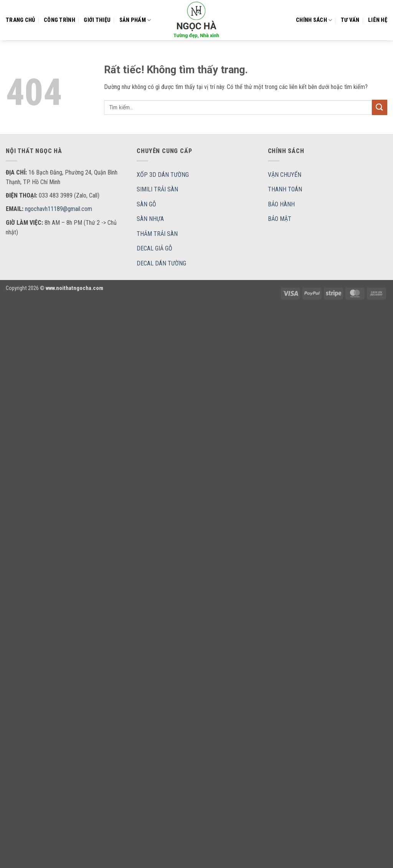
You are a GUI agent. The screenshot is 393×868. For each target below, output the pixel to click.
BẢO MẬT (280, 219)
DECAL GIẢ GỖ (154, 248)
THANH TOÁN (285, 189)
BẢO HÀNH (281, 204)
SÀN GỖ (146, 204)
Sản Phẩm (135, 20)
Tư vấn (350, 20)
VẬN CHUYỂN (285, 175)
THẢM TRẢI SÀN (157, 234)
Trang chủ (21, 20)
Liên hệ (378, 20)
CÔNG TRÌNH (59, 20)
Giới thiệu (97, 20)
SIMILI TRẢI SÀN (157, 189)
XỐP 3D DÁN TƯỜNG (163, 175)
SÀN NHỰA (150, 219)
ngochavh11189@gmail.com (59, 209)
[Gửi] (380, 107)
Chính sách (314, 20)
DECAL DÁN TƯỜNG (161, 263)
